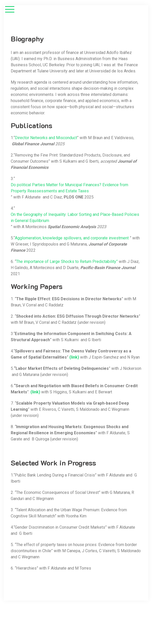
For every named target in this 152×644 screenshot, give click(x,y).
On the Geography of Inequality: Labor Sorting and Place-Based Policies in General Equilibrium (75, 218)
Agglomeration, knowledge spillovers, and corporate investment (72, 238)
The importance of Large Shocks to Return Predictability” (67, 262)
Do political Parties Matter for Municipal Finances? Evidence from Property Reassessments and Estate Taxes (69, 188)
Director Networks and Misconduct (46, 138)
